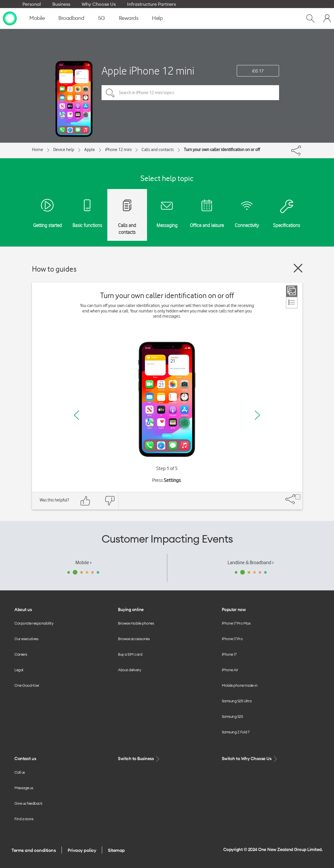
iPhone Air (230, 670)
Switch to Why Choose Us (250, 759)
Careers (21, 654)
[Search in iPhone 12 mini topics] (190, 93)
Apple (90, 150)
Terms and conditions (34, 850)
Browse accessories (134, 639)
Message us (24, 788)
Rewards (129, 18)
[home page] (10, 18)
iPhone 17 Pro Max (236, 623)
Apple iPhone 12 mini (148, 71)
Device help (64, 150)
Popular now (234, 609)
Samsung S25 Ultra (237, 701)
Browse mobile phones (136, 623)
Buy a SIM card (130, 654)
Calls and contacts (158, 150)
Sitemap (116, 850)
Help (157, 18)
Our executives (26, 639)
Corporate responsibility (34, 623)
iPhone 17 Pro (232, 639)
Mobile (37, 18)
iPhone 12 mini (118, 150)
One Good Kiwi (27, 685)
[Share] (301, 149)
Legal (19, 670)
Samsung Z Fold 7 (236, 732)
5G (102, 18)
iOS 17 (258, 71)
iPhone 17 (229, 654)
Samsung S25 (232, 716)
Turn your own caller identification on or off (222, 150)
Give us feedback (28, 803)
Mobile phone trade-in (240, 685)
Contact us (25, 759)
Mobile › (83, 562)
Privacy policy (82, 850)
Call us (20, 772)
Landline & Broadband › (251, 562)
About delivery (129, 670)
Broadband (71, 18)
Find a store (24, 819)
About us (23, 609)
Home (38, 150)
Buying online (131, 609)
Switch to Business (139, 759)
